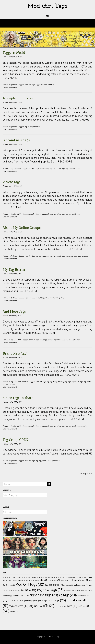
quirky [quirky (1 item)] (85, 590)
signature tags (59, 168)
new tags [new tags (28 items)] (53, 590)
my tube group (53, 256)
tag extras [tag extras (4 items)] (28, 601)
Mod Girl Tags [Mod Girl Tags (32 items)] (30, 584)
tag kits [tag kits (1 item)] (49, 601)
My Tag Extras (14, 270)
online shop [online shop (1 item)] (68, 590)
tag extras (28, 127)
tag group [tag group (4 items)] (40, 601)
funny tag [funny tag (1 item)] (9, 580)
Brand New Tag (15, 353)
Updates (14, 85)
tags (78, 168)
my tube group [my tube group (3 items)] (81, 585)
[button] (47, 23)
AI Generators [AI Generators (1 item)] (8, 577)
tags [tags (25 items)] (59, 600)
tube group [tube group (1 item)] (59, 606)
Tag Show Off (15, 168)
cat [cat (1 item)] (15, 577)
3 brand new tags (16, 140)
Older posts (86, 473)
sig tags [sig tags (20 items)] (67, 595)
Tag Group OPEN (16, 440)
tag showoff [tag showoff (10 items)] (19, 606)
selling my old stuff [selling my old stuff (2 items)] (21, 596)
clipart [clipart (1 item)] (35, 577)
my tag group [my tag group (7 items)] (54, 585)
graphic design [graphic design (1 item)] (31, 580)
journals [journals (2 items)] (65, 580)
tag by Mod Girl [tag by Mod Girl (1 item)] (16, 601)
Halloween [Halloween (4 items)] (54, 580)
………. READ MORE (79, 120)
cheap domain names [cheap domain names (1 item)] (25, 577)
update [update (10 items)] (70, 606)
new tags (43, 168)
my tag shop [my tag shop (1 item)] (68, 585)
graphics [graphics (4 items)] (42, 580)
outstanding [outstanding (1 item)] (77, 590)
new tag (61, 382)
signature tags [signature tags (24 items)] (44, 595)
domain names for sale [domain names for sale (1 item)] (58, 577)
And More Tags (14, 311)
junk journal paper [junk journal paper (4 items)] (79, 580)
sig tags (50, 168)
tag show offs (71, 168)
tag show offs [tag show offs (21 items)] (42, 606)
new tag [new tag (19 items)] (34, 590)
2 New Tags (12, 182)
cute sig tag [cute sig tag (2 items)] (44, 577)
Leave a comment (10, 87)
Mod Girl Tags (47, 6)
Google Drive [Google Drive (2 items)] (19, 580)
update (61, 298)
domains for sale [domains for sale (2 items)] (73, 577)
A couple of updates (18, 98)
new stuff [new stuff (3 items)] (19, 590)
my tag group (41, 256)
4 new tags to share (18, 398)
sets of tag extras (42, 298)
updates (51, 85)
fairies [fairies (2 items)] (85, 577)
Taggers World (14, 52)
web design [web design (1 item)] (14, 612)
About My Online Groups (22, 228)
